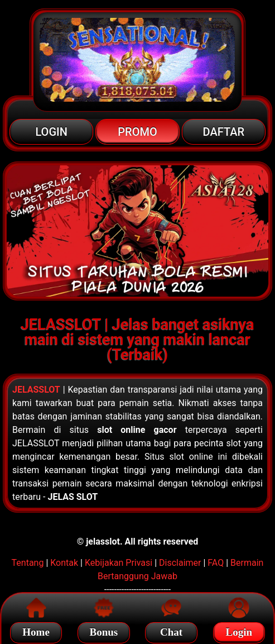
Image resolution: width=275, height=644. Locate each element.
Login (239, 630)
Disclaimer (180, 563)
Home (36, 630)
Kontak (64, 563)
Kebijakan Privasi (119, 563)
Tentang (28, 563)
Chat (171, 630)
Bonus (104, 630)
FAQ (216, 563)
